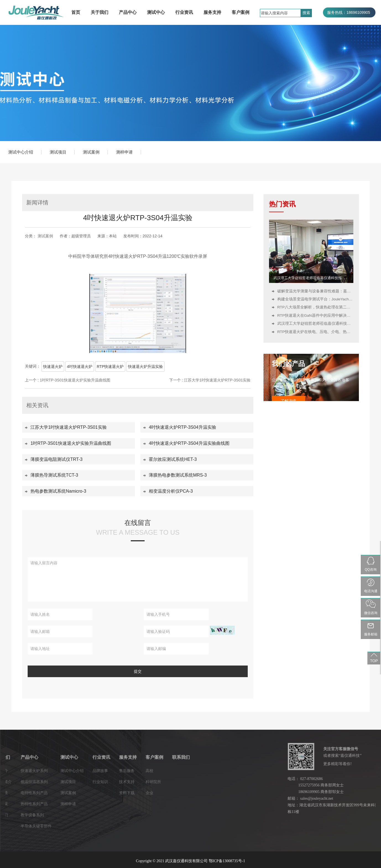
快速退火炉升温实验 (145, 367)
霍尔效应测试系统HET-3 (173, 459)
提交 (138, 671)
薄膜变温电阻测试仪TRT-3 (56, 459)
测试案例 (91, 152)
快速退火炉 (53, 367)
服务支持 (212, 12)
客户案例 (241, 12)
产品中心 (128, 12)
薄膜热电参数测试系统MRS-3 (178, 475)
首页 (76, 12)
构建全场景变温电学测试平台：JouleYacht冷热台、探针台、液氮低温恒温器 (315, 299)
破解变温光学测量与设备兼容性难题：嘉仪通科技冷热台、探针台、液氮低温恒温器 (315, 291)
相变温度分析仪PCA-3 (171, 491)
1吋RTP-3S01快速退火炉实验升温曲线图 (75, 380)
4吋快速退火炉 (80, 367)
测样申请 (124, 152)
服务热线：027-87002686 (349, 22)
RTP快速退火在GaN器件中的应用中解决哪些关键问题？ (315, 315)
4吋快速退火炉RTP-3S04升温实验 (182, 427)
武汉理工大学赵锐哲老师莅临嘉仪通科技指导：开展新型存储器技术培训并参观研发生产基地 (311, 278)
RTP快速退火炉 (110, 367)
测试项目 (58, 152)
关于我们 (100, 12)
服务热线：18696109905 (349, 12)
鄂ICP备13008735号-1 (227, 861)
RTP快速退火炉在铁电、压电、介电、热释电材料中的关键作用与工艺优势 (315, 332)
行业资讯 (184, 12)
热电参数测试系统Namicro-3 (58, 491)
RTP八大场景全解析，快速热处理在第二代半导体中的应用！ (315, 307)
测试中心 (156, 12)
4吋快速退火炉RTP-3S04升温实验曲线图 (189, 443)
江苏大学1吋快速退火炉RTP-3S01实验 (217, 380)
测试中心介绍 (21, 152)
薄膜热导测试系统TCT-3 (54, 475)
